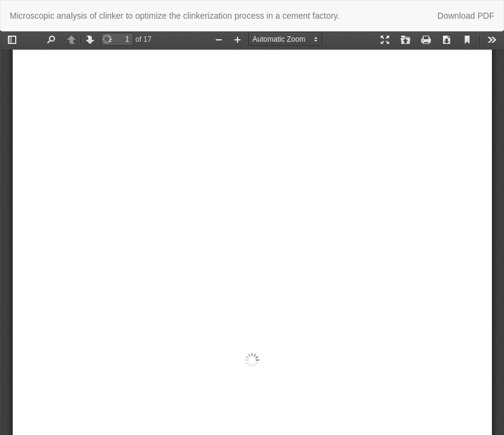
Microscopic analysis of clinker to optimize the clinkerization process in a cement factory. (175, 16)
